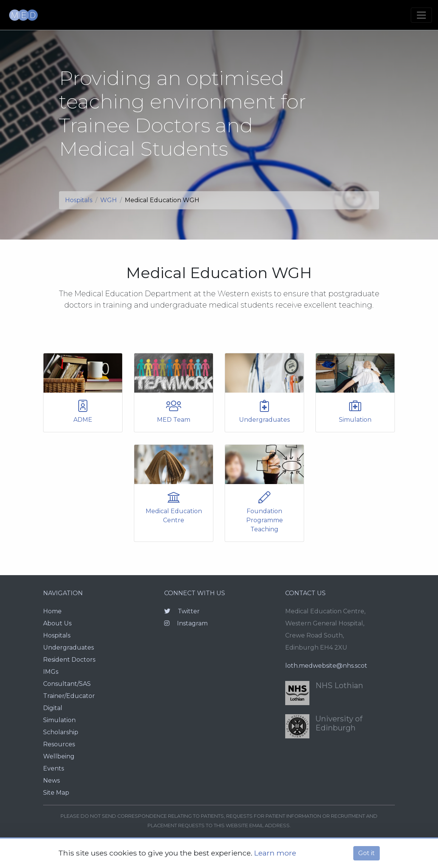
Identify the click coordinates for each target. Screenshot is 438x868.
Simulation (59, 720)
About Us (57, 623)
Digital (53, 708)
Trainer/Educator (69, 696)
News (51, 781)
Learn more (275, 853)
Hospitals (79, 200)
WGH (109, 200)
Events (54, 768)
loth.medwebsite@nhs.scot (326, 666)
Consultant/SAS (67, 684)
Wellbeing (59, 756)
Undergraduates (68, 648)
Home (52, 611)
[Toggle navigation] (421, 15)
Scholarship (61, 732)
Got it (367, 853)
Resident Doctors (69, 660)
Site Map (56, 793)
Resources (59, 744)
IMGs (51, 672)
